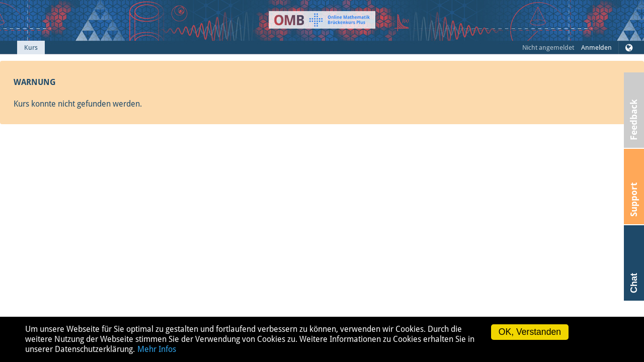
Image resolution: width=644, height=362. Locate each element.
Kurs (31, 48)
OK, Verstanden (530, 332)
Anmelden (596, 48)
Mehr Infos (157, 349)
